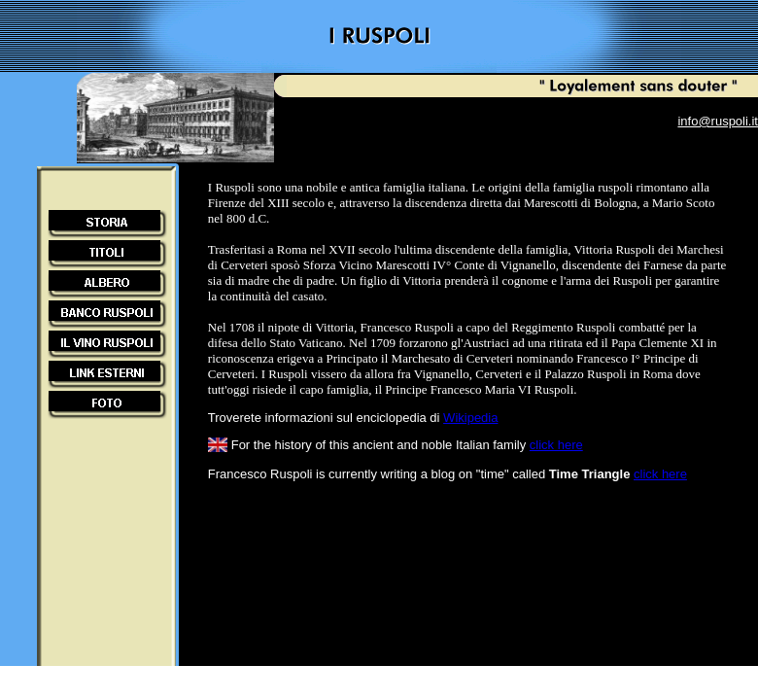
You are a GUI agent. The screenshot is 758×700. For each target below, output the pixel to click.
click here (556, 445)
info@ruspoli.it (718, 121)
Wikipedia (470, 418)
